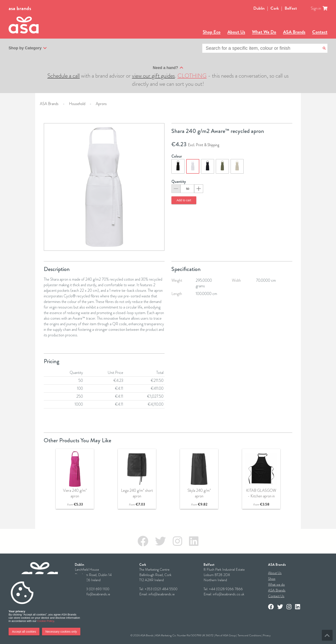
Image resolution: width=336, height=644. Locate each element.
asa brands (20, 8)
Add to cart (184, 200)
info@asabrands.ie (97, 594)
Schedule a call (64, 76)
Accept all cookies (24, 632)
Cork (275, 8)
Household (77, 104)
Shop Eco (212, 32)
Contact (320, 32)
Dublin (259, 8)
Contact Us (276, 596)
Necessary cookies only (61, 632)
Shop (272, 579)
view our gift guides (153, 76)
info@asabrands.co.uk (229, 594)
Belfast (291, 8)
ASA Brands (294, 32)
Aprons (101, 104)
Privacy (267, 635)
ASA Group (229, 635)
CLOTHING (192, 76)
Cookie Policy (46, 621)
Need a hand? (168, 68)
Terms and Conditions (249, 635)
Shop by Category (28, 48)
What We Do (264, 32)
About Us (236, 32)
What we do (276, 585)
